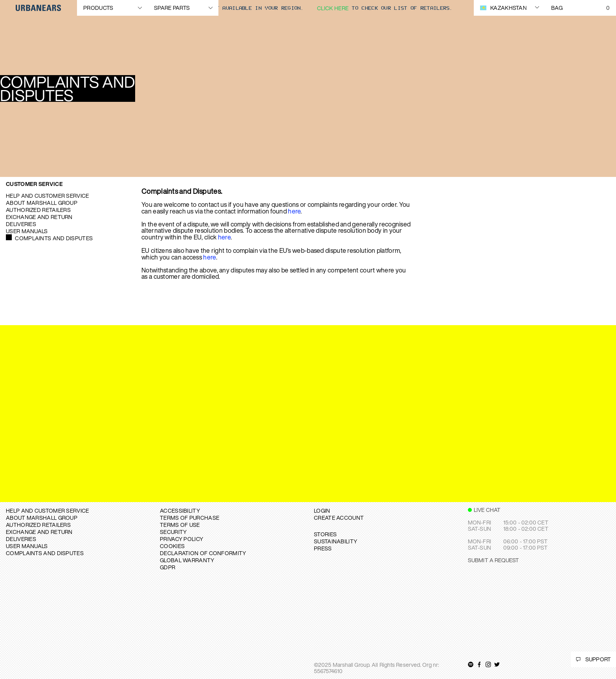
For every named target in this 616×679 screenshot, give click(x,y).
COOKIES (172, 546)
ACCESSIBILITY (180, 511)
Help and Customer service (48, 196)
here (294, 211)
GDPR (168, 567)
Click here (333, 8)
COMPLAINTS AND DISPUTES (45, 553)
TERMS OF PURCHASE (190, 518)
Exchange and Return (39, 217)
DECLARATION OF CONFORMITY (203, 553)
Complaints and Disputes (54, 238)
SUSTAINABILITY (335, 541)
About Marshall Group (42, 203)
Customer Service (34, 184)
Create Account (339, 518)
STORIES (325, 534)
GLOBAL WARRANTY (187, 560)
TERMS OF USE (180, 525)
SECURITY (173, 532)
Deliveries (21, 224)
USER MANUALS (27, 546)
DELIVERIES (21, 539)
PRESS (323, 548)
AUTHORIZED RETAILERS (38, 525)
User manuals (27, 231)
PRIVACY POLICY (181, 539)
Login (322, 511)
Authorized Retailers (38, 210)
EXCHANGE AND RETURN (39, 532)
